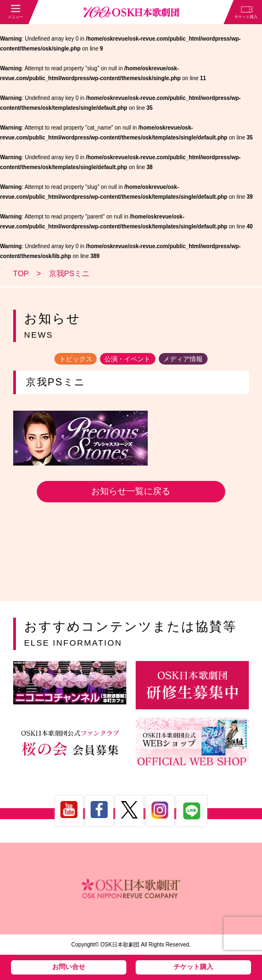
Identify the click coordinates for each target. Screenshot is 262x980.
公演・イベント (127, 359)
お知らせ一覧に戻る (131, 491)
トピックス (76, 359)
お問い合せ (69, 967)
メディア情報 (183, 359)
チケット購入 (193, 967)
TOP (21, 273)
